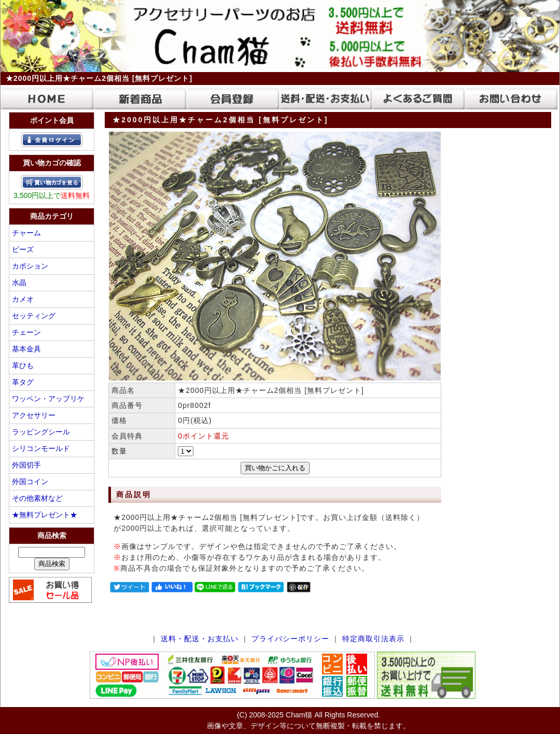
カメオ (23, 299)
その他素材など (37, 498)
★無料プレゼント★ (45, 515)
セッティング (34, 316)
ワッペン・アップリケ (48, 399)
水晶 (19, 283)
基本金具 (26, 349)
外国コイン (30, 482)
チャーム (26, 233)
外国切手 (26, 465)
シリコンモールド (41, 448)
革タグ (23, 382)
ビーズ (23, 249)
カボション (30, 266)
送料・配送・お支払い (200, 639)
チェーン (26, 332)
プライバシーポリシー (290, 639)
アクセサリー (34, 415)
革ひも (23, 365)
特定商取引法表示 (373, 639)
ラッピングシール (41, 432)
